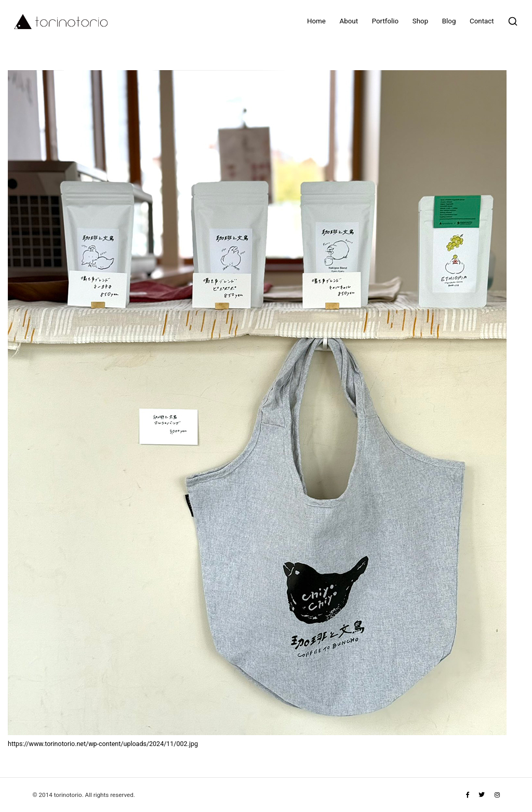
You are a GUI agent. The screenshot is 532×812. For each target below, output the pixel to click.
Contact (482, 21)
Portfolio (385, 21)
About (349, 21)
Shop (420, 21)
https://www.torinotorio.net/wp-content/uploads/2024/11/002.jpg (103, 744)
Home (316, 21)
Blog (449, 21)
